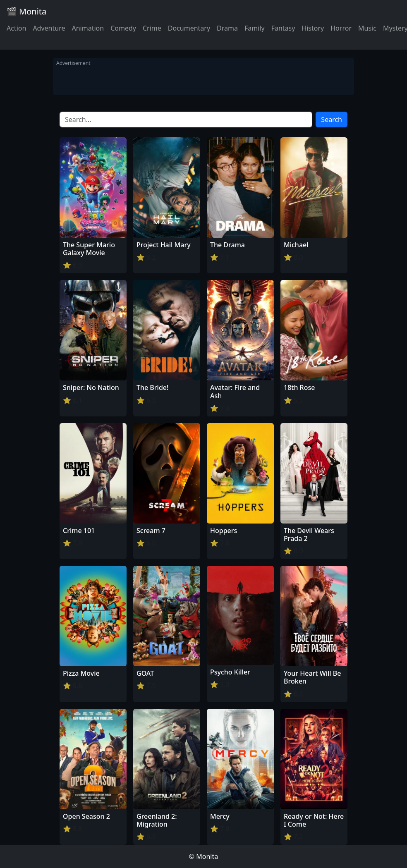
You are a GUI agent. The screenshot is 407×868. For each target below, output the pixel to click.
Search (332, 120)
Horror (341, 28)
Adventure (49, 28)
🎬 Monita (26, 11)
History (313, 28)
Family (255, 28)
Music (367, 28)
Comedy (123, 28)
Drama (227, 28)
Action (16, 28)
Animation (88, 28)
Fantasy (283, 28)
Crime (152, 28)
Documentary (189, 28)
